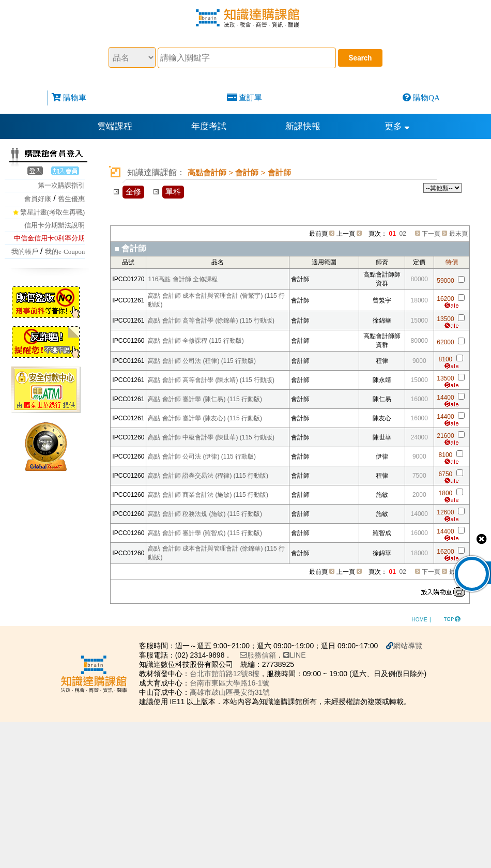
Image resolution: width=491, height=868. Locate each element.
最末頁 (458, 234)
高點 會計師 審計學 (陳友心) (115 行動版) (205, 418)
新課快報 (303, 126)
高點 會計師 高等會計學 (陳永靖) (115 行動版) (211, 380)
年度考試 (209, 126)
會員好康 (38, 199)
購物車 (75, 97)
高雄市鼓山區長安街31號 (230, 692)
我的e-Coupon (65, 252)
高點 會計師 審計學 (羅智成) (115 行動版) (205, 533)
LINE (294, 655)
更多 (397, 126)
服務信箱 (258, 655)
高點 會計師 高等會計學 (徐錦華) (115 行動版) (211, 321)
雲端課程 (115, 126)
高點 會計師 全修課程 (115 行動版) (196, 341)
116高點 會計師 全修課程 (183, 279)
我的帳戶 (25, 252)
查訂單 (250, 97)
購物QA (426, 97)
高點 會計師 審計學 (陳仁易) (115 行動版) (205, 399)
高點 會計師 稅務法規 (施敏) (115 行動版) (205, 514)
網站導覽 (408, 646)
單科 (173, 192)
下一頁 (431, 234)
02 (403, 234)
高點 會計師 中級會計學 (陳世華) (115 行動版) (211, 437)
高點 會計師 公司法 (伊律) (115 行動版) (202, 456)
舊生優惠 (71, 199)
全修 (133, 192)
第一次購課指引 (61, 185)
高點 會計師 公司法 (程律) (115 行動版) (202, 361)
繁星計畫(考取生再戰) (53, 212)
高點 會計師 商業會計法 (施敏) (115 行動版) (208, 495)
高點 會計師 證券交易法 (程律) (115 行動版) (208, 476)
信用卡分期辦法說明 (55, 225)
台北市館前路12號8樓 (225, 674)
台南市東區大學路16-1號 (229, 683)
